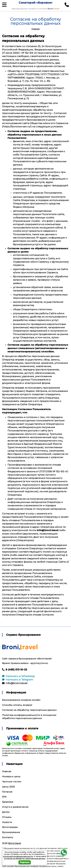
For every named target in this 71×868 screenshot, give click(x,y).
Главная (35, 29)
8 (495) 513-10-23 (15, 670)
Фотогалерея (10, 827)
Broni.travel (15, 843)
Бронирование (11, 832)
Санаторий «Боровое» (36, 3)
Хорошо (25, 862)
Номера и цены (11, 777)
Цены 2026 (8, 787)
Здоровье (8, 802)
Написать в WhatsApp (18, 676)
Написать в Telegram (18, 680)
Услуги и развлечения (15, 807)
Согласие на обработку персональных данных (29, 710)
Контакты (8, 837)
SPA (4, 797)
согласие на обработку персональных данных (25, 858)
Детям (6, 812)
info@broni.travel (15, 683)
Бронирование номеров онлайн (21, 700)
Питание (7, 792)
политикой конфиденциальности (18, 856)
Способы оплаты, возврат (17, 705)
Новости (7, 822)
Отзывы (7, 817)
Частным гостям (12, 782)
